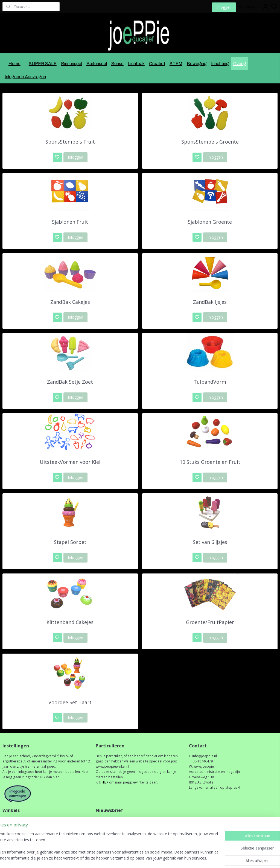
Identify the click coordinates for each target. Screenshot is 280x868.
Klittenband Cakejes (70, 622)
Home (14, 64)
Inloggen (224, 7)
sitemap (155, 858)
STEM (176, 64)
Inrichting (220, 64)
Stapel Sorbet (70, 542)
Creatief (157, 64)
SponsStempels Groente (210, 142)
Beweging (197, 64)
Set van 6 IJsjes (210, 542)
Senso (117, 64)
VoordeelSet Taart (70, 702)
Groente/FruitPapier (210, 622)
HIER (105, 782)
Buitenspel (97, 64)
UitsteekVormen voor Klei (70, 462)
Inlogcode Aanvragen (25, 77)
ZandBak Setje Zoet (70, 382)
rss (167, 858)
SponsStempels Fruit (70, 142)
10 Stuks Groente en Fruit (210, 462)
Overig (240, 64)
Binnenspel (72, 64)
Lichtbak (136, 64)
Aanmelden (110, 833)
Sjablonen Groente (210, 222)
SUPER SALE (43, 64)
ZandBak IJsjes (210, 302)
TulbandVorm (210, 382)
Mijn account (253, 7)
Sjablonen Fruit (70, 222)
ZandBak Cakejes (70, 302)
